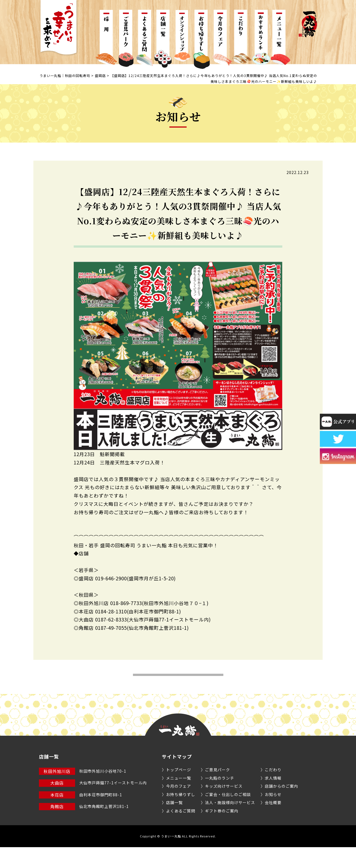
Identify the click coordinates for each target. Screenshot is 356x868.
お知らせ (273, 815)
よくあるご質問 (181, 831)
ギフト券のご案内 (222, 831)
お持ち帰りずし (181, 815)
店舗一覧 (174, 823)
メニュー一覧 (179, 799)
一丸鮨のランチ (220, 799)
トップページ (179, 790)
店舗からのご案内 (281, 807)
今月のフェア (179, 807)
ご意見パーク (217, 790)
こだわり (273, 790)
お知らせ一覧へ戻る (178, 685)
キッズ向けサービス (224, 807)
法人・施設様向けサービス (230, 823)
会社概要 (273, 823)
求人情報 (273, 799)
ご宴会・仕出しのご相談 (228, 815)
